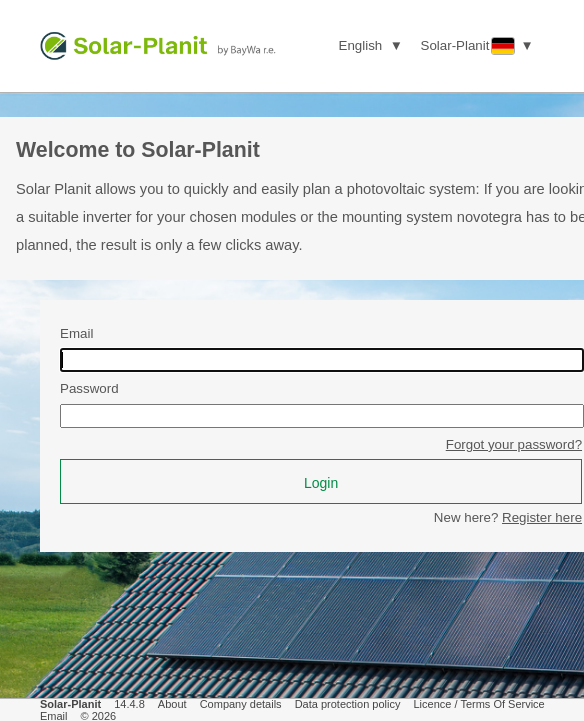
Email (76, 333)
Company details (241, 704)
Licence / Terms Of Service (479, 704)
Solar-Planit (70, 704)
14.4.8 (129, 704)
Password (89, 388)
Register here (542, 517)
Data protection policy (348, 704)
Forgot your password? (514, 444)
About (172, 704)
